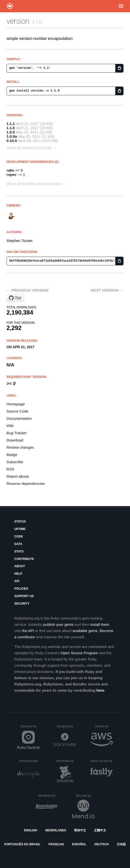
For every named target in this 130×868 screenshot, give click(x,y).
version (18, 21)
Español (79, 844)
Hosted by (104, 726)
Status (20, 522)
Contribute (24, 559)
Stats (19, 551)
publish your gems (58, 624)
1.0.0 (11, 132)
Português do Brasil (22, 844)
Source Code (17, 411)
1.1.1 (11, 124)
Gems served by (102, 761)
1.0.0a (12, 136)
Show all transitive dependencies (34, 184)
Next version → (107, 290)
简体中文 (80, 830)
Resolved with (29, 761)
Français (56, 844)
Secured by (85, 796)
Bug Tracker (17, 433)
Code (19, 537)
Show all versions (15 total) (29, 148)
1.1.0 (11, 128)
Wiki (10, 426)
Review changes (20, 447)
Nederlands (56, 830)
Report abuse (18, 476)
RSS (10, 469)
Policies (21, 589)
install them (100, 624)
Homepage (16, 404)
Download (15, 440)
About (20, 566)
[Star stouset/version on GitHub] (15, 298)
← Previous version (27, 290)
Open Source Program (79, 653)
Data (18, 544)
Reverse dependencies (26, 484)
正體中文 (100, 830)
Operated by (30, 728)
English (31, 830)
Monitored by (66, 761)
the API (28, 631)
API (17, 581)
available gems (85, 631)
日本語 (121, 844)
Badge (12, 455)
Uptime (20, 529)
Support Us (24, 596)
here (101, 690)
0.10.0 (12, 141)
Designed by (66, 726)
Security (22, 604)
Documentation (19, 418)
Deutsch (102, 844)
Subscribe (15, 462)
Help (18, 574)
